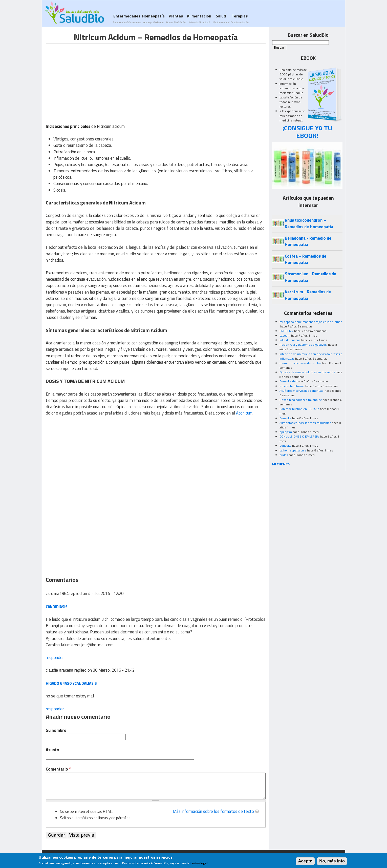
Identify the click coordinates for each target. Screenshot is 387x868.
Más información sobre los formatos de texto (213, 811)
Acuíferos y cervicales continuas (302, 391)
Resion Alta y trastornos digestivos (303, 345)
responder (55, 657)
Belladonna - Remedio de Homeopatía (308, 241)
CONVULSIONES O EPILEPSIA (299, 436)
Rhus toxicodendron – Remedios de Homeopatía (309, 223)
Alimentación (199, 19)
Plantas (176, 19)
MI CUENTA (281, 464)
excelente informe (292, 386)
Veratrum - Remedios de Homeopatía (308, 295)
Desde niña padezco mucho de (301, 400)
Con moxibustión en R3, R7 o (299, 409)
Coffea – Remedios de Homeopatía (306, 259)
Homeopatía (153, 19)
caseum (285, 335)
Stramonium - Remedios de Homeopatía (310, 277)
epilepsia (286, 432)
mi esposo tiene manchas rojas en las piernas (311, 322)
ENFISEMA (286, 331)
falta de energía (290, 340)
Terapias (240, 19)
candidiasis (57, 607)
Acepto (305, 861)
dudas (284, 455)
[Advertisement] (88, 79)
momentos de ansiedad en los (300, 363)
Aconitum (244, 413)
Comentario (58, 769)
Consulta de (288, 381)
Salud (221, 19)
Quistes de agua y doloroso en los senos (307, 372)
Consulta (285, 418)
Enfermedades (127, 19)
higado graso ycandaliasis (71, 683)
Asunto (52, 750)
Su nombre (56, 730)
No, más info (332, 861)
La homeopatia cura (293, 450)
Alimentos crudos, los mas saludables (305, 423)
